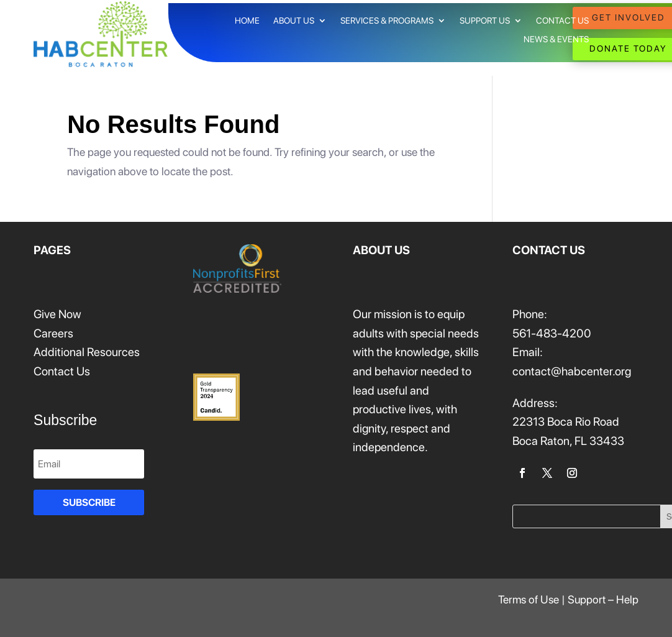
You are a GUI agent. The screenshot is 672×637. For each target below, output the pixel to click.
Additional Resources (87, 352)
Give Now (57, 314)
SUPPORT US (485, 21)
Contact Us (62, 371)
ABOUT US (294, 21)
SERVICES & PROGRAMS (387, 21)
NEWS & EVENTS (556, 39)
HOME (247, 21)
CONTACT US (562, 21)
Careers (53, 333)
